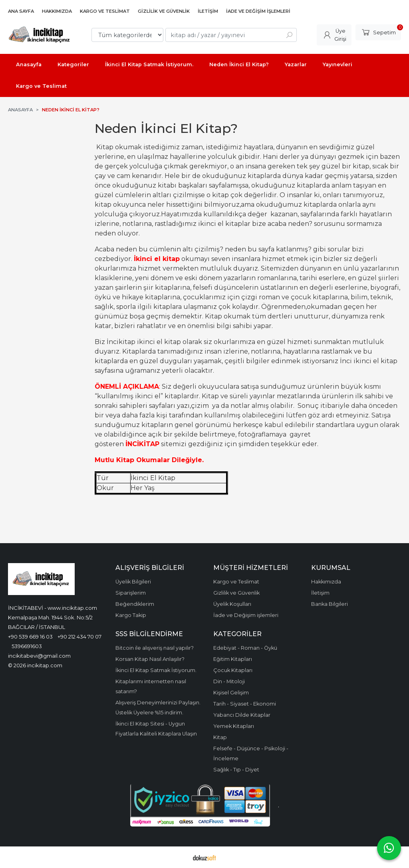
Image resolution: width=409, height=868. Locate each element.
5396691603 (27, 646)
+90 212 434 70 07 (79, 637)
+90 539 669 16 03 (30, 637)
